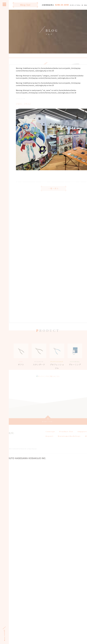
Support (82, 434)
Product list (66, 434)
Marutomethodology (69, 439)
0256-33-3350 (62, 5)
